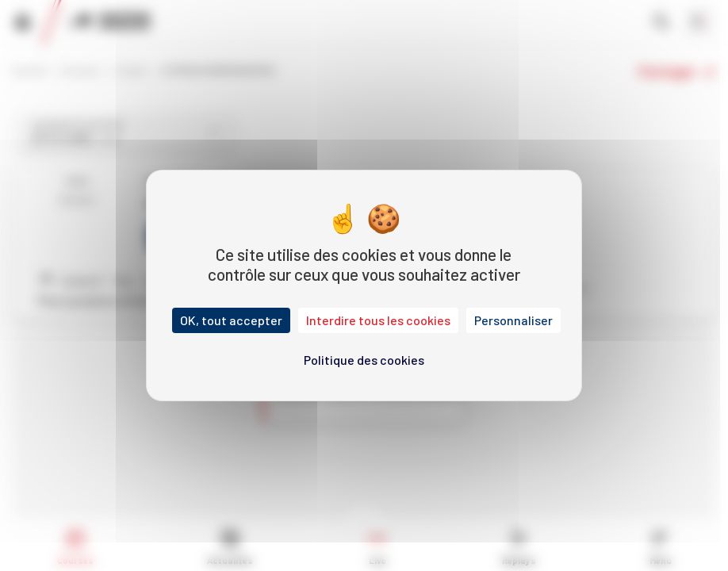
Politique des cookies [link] (364, 360)
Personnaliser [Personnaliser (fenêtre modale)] (513, 320)
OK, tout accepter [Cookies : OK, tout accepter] (231, 320)
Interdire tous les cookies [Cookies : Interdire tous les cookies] (378, 320)
